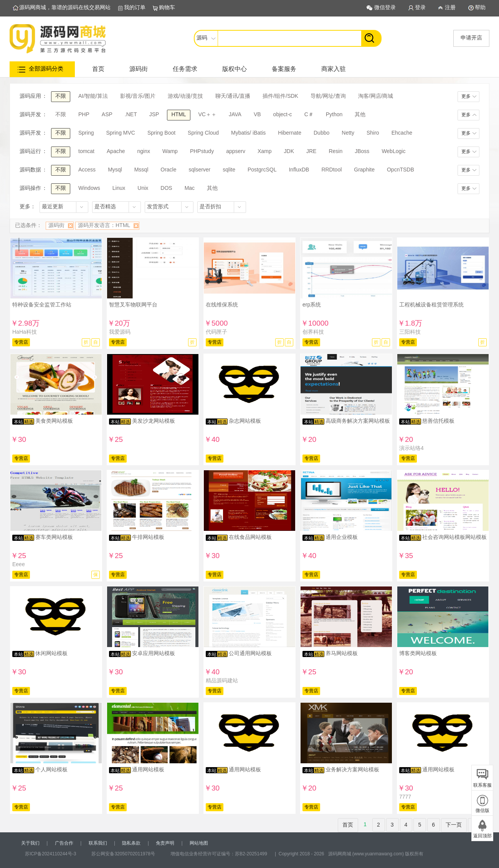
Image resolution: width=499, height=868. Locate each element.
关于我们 (30, 843)
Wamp (170, 151)
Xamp (265, 151)
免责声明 (165, 843)
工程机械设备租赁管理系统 (431, 305)
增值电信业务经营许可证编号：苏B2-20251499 (219, 854)
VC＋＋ (207, 114)
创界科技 (313, 332)
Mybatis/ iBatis (248, 133)
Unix (143, 188)
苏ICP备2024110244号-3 (50, 854)
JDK (289, 151)
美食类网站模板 (54, 421)
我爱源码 (120, 332)
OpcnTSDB (401, 170)
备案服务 (284, 69)
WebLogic (393, 151)
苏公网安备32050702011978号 (123, 854)
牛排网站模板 (148, 537)
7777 (405, 797)
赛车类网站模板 (54, 537)
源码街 (139, 69)
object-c (283, 114)
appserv (236, 151)
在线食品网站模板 (250, 537)
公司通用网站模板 (250, 653)
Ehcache (402, 133)
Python (334, 114)
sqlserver (199, 170)
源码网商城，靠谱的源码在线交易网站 (65, 7)
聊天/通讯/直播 (233, 96)
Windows (89, 188)
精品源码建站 (222, 680)
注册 (450, 7)
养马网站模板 (342, 653)
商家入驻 (334, 69)
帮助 (480, 7)
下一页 (454, 825)
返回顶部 (482, 836)
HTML (178, 114)
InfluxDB (299, 170)
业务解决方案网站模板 (352, 769)
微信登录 (385, 7)
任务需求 (185, 69)
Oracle (168, 170)
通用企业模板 (342, 537)
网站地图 (199, 843)
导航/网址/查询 (328, 96)
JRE (311, 151)
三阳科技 (410, 332)
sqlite (229, 170)
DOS (166, 188)
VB (257, 114)
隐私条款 (131, 843)
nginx (144, 151)
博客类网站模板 (418, 653)
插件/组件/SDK (280, 96)
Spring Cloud (203, 133)
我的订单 (135, 7)
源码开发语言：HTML (104, 225)
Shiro (373, 133)
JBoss (362, 151)
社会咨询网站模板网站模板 (454, 537)
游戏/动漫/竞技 (185, 96)
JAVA (235, 114)
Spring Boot (161, 133)
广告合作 (64, 843)
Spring (86, 133)
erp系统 (312, 305)
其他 (360, 114)
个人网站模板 (51, 769)
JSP (154, 114)
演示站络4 (411, 448)
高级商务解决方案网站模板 (358, 421)
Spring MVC (120, 133)
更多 (466, 96)
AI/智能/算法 (93, 96)
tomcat (86, 151)
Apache (116, 151)
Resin (335, 151)
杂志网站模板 (245, 421)
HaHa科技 (25, 332)
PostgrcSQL (262, 170)
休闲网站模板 (51, 653)
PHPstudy (202, 151)
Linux (119, 188)
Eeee (19, 564)
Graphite (364, 170)
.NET (131, 114)
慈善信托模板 (438, 421)
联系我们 (98, 843)
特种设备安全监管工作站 (42, 305)
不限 (61, 96)
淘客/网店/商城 (376, 96)
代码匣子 (216, 332)
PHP (84, 114)
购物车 (167, 7)
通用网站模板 (148, 769)
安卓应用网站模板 (154, 653)
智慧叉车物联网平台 (133, 305)
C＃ (309, 114)
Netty (348, 133)
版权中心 (235, 69)
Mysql (115, 170)
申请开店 (471, 38)
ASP (107, 114)
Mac (190, 188)
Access (87, 170)
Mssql (141, 170)
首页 (98, 69)
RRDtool (331, 170)
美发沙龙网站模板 (154, 421)
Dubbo (321, 133)
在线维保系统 (222, 305)
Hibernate (290, 133)
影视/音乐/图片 (138, 96)
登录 (420, 7)
